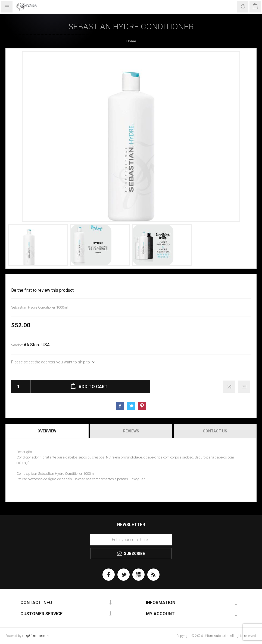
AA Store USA (37, 345)
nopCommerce (35, 636)
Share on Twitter (131, 406)
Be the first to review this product (42, 290)
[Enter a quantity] (17, 387)
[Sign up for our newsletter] (131, 540)
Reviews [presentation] (131, 431)
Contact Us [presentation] (215, 431)
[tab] (47, 431)
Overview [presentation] (47, 431)
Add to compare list (229, 387)
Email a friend (244, 387)
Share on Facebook (120, 406)
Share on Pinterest (142, 406)
